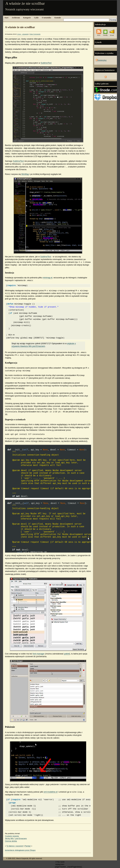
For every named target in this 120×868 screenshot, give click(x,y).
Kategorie (27, 18)
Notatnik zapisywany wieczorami (24, 9)
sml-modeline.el (51, 792)
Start (6, 18)
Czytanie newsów (12, 836)
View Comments (35, 34)
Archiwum (16, 18)
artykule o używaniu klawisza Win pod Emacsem (44, 345)
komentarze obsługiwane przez (20, 850)
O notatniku (47, 18)
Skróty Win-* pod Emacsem (16, 838)
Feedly (105, 34)
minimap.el (48, 278)
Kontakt (58, 18)
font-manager (39, 654)
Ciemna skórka (11, 841)
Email (112, 34)
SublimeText (46, 63)
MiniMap (25, 174)
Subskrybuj (101, 60)
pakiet (67, 654)
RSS (99, 34)
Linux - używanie (23, 34)
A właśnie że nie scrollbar (25, 3)
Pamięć (28, 846)
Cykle (36, 18)
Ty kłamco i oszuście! (15, 846)
